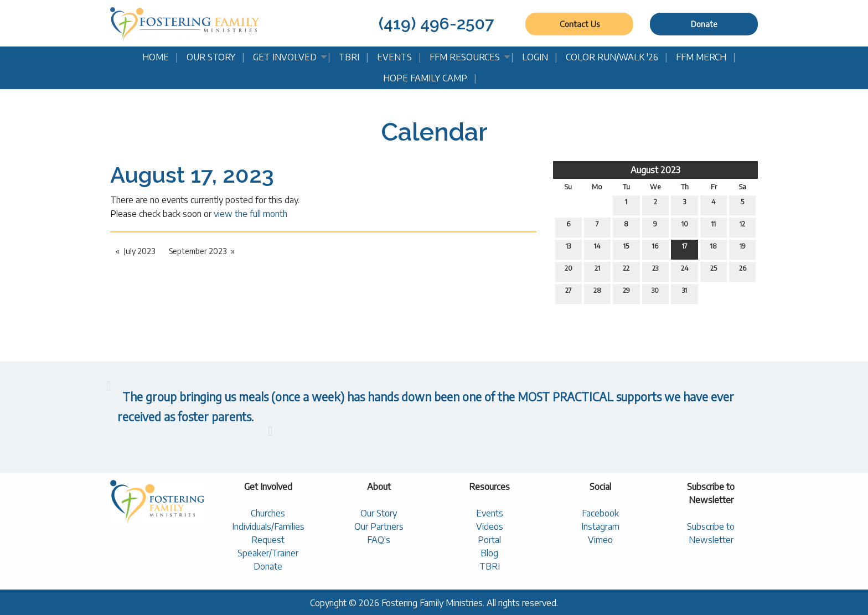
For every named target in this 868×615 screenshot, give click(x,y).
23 (655, 271)
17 (685, 249)
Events (394, 57)
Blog (489, 553)
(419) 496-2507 (436, 24)
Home (156, 57)
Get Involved (285, 57)
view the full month (250, 214)
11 (714, 226)
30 (655, 293)
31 (684, 293)
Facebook (600, 513)
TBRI (349, 57)
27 (569, 293)
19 (743, 249)
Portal (489, 540)
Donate (704, 24)
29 (626, 293)
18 (714, 249)
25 (714, 271)
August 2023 (655, 170)
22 (626, 271)
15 (626, 249)
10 (685, 226)
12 (742, 226)
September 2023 (198, 251)
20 (569, 271)
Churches (268, 513)
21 (597, 271)
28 (597, 293)
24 (685, 271)
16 (655, 249)
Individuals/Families (268, 526)
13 (568, 249)
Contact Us (580, 24)
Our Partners (379, 526)
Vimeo (600, 540)
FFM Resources (465, 57)
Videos (490, 526)
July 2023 (139, 251)
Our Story (211, 57)
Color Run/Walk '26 (612, 57)
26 (743, 271)
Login (535, 57)
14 (597, 249)
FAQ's (379, 540)
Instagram (600, 526)
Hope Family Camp (425, 78)
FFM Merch (701, 57)
